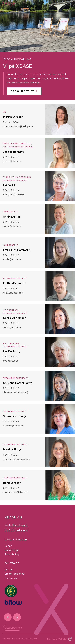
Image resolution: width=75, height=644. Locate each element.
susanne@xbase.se (13, 426)
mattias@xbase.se (13, 293)
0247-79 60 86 (11, 222)
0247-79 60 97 (11, 157)
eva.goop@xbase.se (14, 194)
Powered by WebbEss (60, 639)
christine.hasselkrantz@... (16, 392)
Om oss (9, 569)
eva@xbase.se (11, 361)
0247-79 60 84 (11, 190)
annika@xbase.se (12, 226)
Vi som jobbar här (15, 574)
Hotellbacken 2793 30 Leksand (16, 528)
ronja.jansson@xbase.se (16, 492)
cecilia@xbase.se (12, 327)
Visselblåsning (12, 628)
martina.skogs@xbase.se (16, 459)
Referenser (11, 578)
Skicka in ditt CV (22, 91)
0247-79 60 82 (11, 255)
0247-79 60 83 (11, 289)
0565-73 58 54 (10, 122)
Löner (8, 546)
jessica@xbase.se (12, 161)
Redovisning (12, 554)
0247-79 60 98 (11, 421)
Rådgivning (11, 550)
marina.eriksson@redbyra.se (18, 126)
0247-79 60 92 (11, 357)
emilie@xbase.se (12, 259)
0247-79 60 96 (11, 455)
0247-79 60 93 (11, 323)
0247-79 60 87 (11, 488)
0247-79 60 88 (11, 388)
